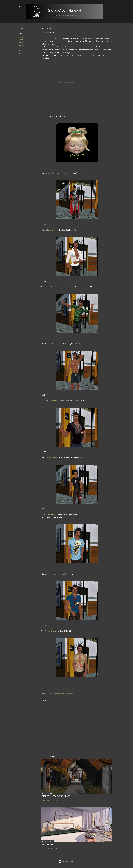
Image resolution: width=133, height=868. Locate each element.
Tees (20, 51)
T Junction (50, 631)
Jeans (21, 40)
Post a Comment (52, 800)
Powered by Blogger (66, 862)
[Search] (111, 6)
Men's (21, 42)
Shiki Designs (53, 344)
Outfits (21, 45)
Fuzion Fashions (52, 287)
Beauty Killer (50, 514)
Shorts (21, 48)
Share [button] (21, 29)
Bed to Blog (49, 844)
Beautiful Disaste (54, 173)
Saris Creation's (52, 401)
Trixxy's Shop (52, 230)
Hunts (21, 37)
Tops (20, 53)
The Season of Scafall (56, 796)
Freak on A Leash (58, 574)
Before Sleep (52, 457)
